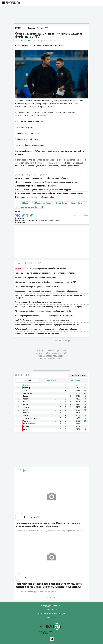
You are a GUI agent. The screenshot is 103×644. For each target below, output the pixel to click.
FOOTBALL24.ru (13, 3)
